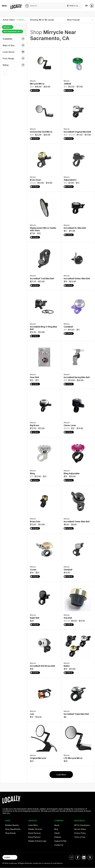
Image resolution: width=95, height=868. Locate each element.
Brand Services (35, 833)
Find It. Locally (74, 6)
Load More (61, 775)
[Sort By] (80, 20)
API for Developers (82, 825)
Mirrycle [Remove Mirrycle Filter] (8, 27)
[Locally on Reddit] (71, 857)
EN (86, 6)
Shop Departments (13, 829)
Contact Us (59, 845)
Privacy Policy (80, 833)
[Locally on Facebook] (78, 857)
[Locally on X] (90, 857)
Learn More (33, 825)
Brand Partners (34, 837)
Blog (56, 829)
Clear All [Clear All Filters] (21, 20)
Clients (57, 833)
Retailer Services (35, 829)
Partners (58, 837)
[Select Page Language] (10, 857)
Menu (4, 6)
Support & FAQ (60, 841)
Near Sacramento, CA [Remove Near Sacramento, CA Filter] (12, 31)
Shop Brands (10, 833)
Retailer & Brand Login (37, 841)
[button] (14, 39)
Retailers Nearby (12, 825)
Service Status (80, 829)
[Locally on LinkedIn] (84, 857)
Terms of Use (80, 837)
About (57, 825)
